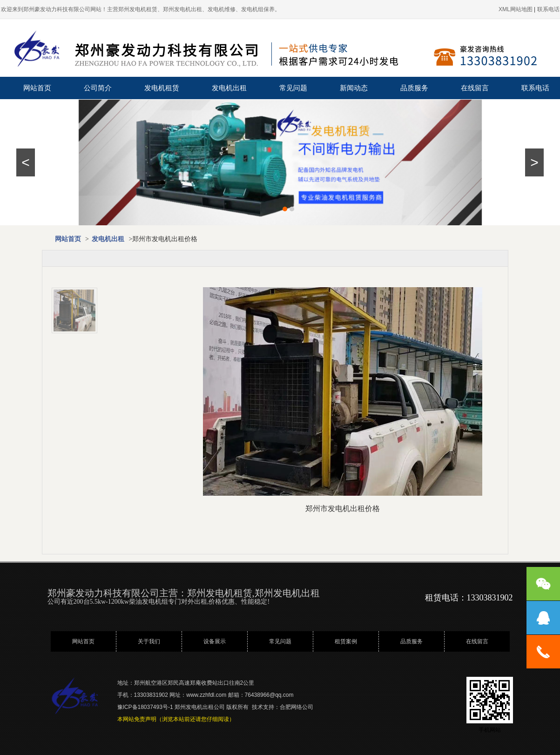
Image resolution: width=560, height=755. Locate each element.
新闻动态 (354, 88)
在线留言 (475, 88)
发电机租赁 (162, 88)
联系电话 (535, 88)
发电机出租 (229, 88)
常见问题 (293, 88)
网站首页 (37, 88)
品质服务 (414, 88)
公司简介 (98, 88)
